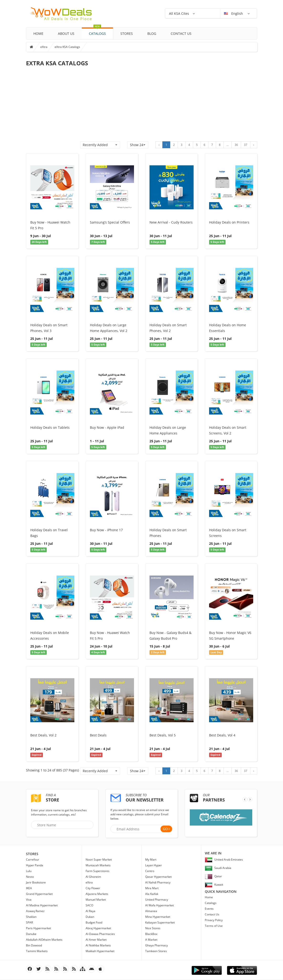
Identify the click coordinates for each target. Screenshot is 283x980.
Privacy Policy (214, 920)
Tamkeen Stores (156, 951)
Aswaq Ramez (35, 911)
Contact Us (181, 33)
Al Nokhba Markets (98, 945)
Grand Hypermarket (39, 894)
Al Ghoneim (93, 877)
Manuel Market (96, 900)
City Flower (93, 888)
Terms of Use (214, 926)
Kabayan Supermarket (160, 922)
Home (38, 33)
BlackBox (151, 934)
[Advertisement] (142, 106)
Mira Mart (152, 888)
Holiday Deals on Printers (229, 222)
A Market (151, 940)
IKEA (29, 888)
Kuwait (214, 885)
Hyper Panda (35, 865)
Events (209, 909)
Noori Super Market (99, 860)
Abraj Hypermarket (98, 928)
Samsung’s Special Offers (110, 222)
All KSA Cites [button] (179, 13)
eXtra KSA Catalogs (67, 47)
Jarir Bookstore (36, 882)
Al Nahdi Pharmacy (158, 882)
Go (165, 829)
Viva (29, 900)
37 (246, 145)
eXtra (44, 47)
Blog (152, 33)
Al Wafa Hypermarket (160, 905)
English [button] (234, 13)
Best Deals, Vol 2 (43, 735)
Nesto (30, 877)
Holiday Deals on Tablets (50, 427)
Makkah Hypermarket (100, 951)
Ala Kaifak (152, 894)
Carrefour (33, 860)
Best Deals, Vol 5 (163, 735)
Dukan (90, 917)
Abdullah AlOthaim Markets (44, 940)
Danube (31, 934)
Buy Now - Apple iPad (107, 427)
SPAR (29, 922)
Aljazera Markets (97, 894)
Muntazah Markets (98, 865)
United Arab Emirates (224, 860)
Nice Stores (153, 928)
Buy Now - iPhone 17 (106, 530)
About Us (66, 33)
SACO (89, 905)
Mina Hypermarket (158, 917)
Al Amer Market (96, 940)
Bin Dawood (34, 945)
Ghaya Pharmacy (157, 945)
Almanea (151, 911)
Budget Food (94, 922)
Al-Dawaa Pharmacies (100, 934)
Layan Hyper (154, 865)
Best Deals (98, 735)
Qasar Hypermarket (158, 877)
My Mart (151, 860)
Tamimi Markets (37, 951)
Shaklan (31, 917)
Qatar (213, 876)
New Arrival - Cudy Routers (171, 222)
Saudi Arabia (218, 868)
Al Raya (90, 911)
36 (236, 145)
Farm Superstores (98, 871)
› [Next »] (254, 145)
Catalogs (97, 32)
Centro (150, 871)
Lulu (29, 871)
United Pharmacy (157, 900)
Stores (127, 33)
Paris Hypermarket (39, 928)
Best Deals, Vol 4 (222, 735)
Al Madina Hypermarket (42, 905)
